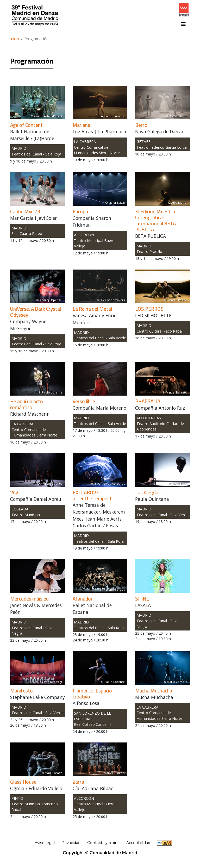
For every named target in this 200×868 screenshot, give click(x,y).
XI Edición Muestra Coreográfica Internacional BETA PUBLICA (155, 220)
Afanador (83, 599)
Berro (141, 125)
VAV (14, 492)
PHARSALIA (148, 401)
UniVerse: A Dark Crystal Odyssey (36, 312)
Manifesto (21, 691)
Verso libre (84, 401)
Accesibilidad (138, 843)
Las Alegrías (148, 492)
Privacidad (71, 843)
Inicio (15, 39)
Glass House (23, 782)
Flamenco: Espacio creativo (92, 694)
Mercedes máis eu (29, 599)
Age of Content (26, 125)
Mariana (82, 125)
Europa (80, 211)
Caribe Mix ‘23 (25, 211)
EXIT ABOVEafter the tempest (92, 495)
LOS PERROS (149, 309)
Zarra (78, 782)
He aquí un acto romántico (27, 404)
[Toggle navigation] (183, 24)
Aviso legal (45, 843)
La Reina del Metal (92, 309)
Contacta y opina (103, 843)
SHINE (142, 599)
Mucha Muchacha (154, 691)
